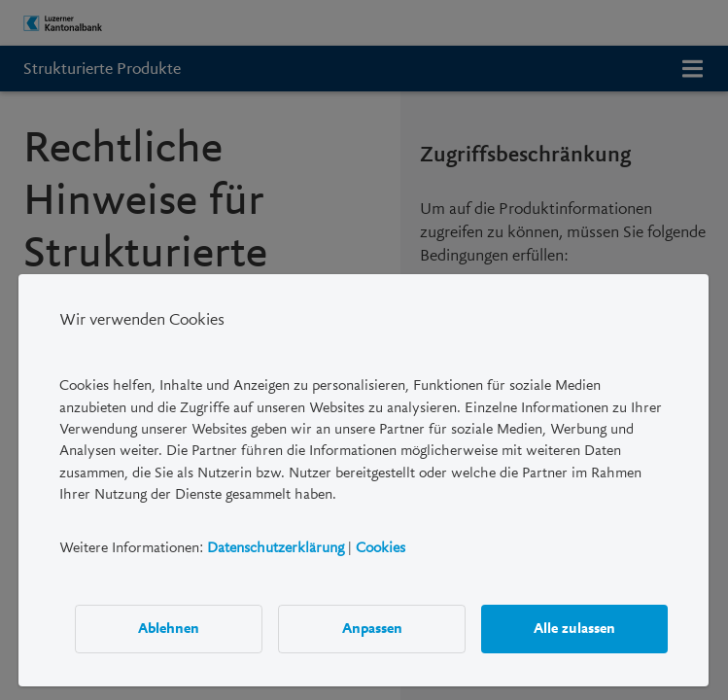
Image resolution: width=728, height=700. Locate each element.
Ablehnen (170, 628)
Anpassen (372, 628)
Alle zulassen (575, 628)
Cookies (381, 546)
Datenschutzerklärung (276, 546)
